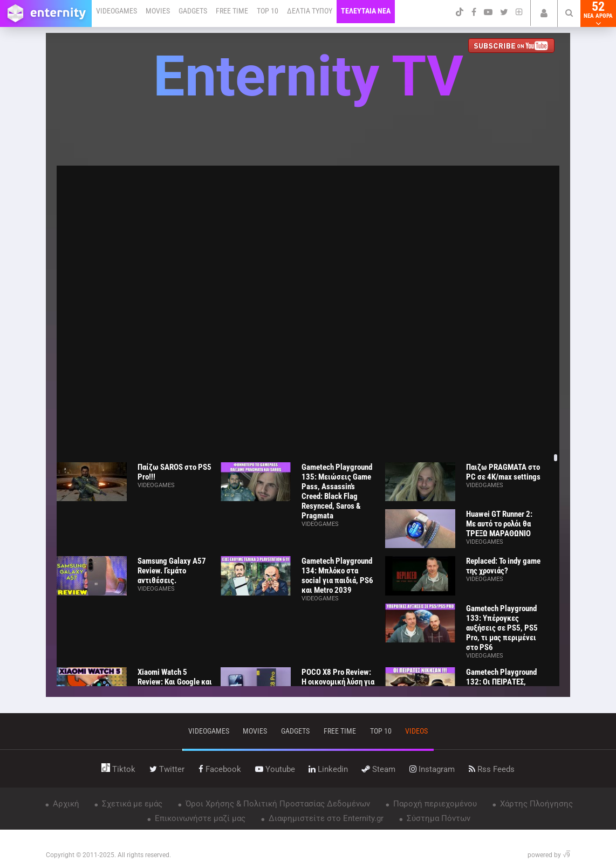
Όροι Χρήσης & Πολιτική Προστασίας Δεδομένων (277, 804)
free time (340, 731)
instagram (432, 769)
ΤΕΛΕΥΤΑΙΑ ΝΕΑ (366, 11)
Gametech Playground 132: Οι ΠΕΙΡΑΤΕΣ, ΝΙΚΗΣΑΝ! (501, 682)
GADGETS (193, 11)
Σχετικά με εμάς (131, 804)
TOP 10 (268, 11)
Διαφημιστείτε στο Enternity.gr (325, 818)
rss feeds (492, 769)
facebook (220, 769)
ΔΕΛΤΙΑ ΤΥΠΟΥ (310, 11)
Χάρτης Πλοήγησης (535, 804)
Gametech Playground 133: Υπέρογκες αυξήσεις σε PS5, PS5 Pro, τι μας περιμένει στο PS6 (502, 628)
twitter (167, 769)
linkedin (328, 769)
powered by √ (549, 855)
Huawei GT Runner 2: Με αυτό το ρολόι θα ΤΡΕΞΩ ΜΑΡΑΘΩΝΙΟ (499, 524)
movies (255, 731)
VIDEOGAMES (117, 11)
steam (379, 769)
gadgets (295, 731)
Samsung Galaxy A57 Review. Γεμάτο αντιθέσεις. (172, 571)
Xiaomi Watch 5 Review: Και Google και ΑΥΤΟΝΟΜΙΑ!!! (175, 682)
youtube (275, 769)
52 (598, 13)
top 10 (381, 731)
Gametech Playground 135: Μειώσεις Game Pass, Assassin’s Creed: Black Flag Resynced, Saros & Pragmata (337, 491)
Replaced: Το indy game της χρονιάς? (503, 566)
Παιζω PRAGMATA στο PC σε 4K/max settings (503, 472)
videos (416, 731)
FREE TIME (232, 11)
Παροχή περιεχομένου (434, 804)
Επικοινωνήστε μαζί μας (199, 818)
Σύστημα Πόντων (437, 818)
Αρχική (65, 804)
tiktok (118, 769)
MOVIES (158, 11)
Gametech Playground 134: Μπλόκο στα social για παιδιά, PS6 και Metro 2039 (337, 576)
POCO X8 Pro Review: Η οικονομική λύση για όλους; (338, 682)
